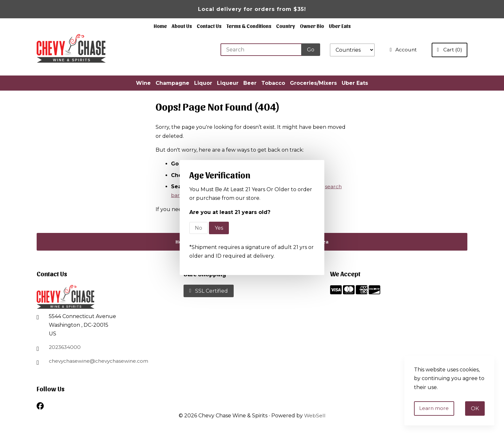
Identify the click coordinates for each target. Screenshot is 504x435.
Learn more (435, 408)
